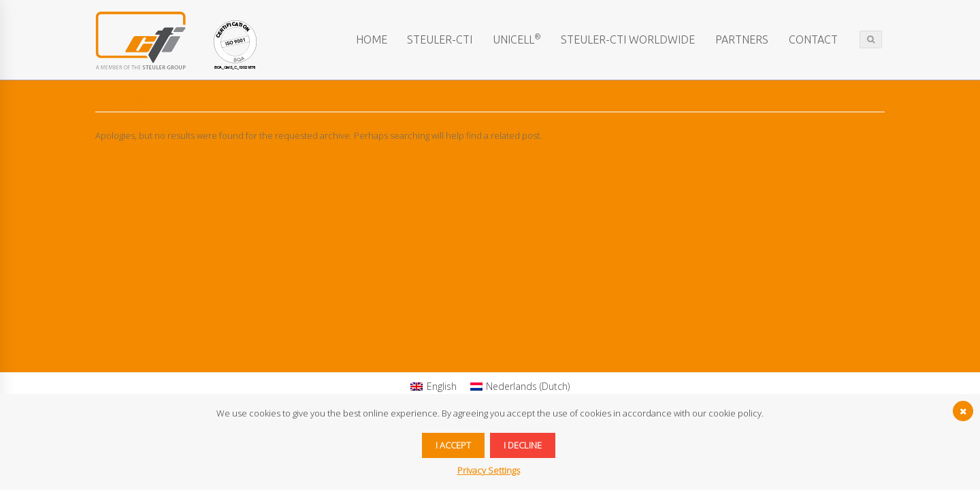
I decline (523, 445)
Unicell (517, 39)
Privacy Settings (489, 470)
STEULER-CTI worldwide (628, 39)
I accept (453, 445)
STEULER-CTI (440, 39)
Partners (742, 39)
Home (372, 39)
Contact (813, 39)
